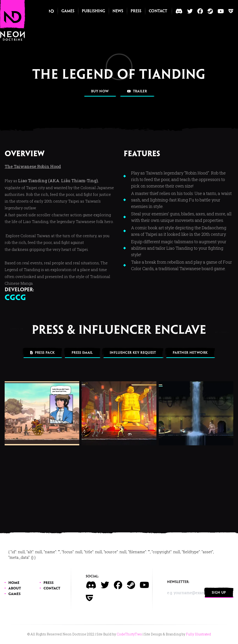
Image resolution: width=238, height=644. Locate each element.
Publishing (93, 11)
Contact (158, 11)
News (118, 11)
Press (136, 11)
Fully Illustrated (198, 634)
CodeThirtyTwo (129, 634)
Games (68, 11)
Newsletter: (178, 582)
